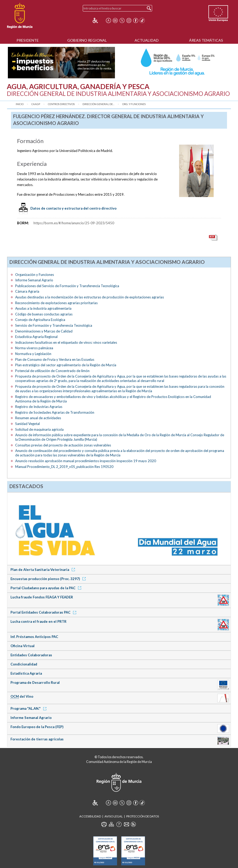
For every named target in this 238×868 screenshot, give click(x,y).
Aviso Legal (114, 816)
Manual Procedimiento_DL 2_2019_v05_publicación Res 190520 (64, 467)
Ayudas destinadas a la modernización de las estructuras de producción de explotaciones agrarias (90, 297)
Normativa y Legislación (33, 354)
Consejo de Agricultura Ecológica (40, 320)
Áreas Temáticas (206, 40)
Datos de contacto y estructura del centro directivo (73, 208)
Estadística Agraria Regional (36, 337)
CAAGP (36, 104)
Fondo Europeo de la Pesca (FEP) (37, 727)
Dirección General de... (98, 104)
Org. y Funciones (134, 104)
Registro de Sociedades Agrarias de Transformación (55, 412)
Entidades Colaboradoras (31, 655)
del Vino (22, 697)
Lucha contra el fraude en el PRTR (38, 621)
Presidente (28, 40)
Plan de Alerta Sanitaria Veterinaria (44, 570)
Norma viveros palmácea (34, 348)
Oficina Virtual (23, 646)
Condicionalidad (24, 664)
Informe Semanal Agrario (34, 280)
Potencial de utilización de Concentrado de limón (52, 371)
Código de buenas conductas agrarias (44, 314)
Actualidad (147, 40)
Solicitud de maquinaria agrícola (39, 429)
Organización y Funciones (35, 275)
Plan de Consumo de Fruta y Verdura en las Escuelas (55, 359)
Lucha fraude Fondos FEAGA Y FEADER (42, 597)
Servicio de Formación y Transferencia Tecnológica (54, 325)
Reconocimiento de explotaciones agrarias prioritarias (56, 303)
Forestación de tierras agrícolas (37, 739)
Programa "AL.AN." (29, 708)
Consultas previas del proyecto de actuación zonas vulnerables (63, 445)
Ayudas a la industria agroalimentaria (43, 308)
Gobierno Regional (87, 40)
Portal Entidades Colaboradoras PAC (44, 612)
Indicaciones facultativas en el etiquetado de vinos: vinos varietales (66, 342)
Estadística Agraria (26, 673)
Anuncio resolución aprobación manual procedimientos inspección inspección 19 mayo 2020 (86, 461)
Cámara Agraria (27, 291)
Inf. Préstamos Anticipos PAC (34, 637)
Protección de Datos (143, 816)
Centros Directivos (61, 104)
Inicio (20, 104)
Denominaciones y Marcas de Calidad (44, 331)
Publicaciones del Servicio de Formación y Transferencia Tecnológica (67, 286)
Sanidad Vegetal (27, 424)
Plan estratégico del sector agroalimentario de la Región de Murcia (66, 365)
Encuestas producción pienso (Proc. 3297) (49, 579)
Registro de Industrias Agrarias (39, 407)
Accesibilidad (90, 816)
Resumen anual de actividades (38, 418)
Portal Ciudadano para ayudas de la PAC (47, 588)
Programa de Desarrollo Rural (35, 683)
